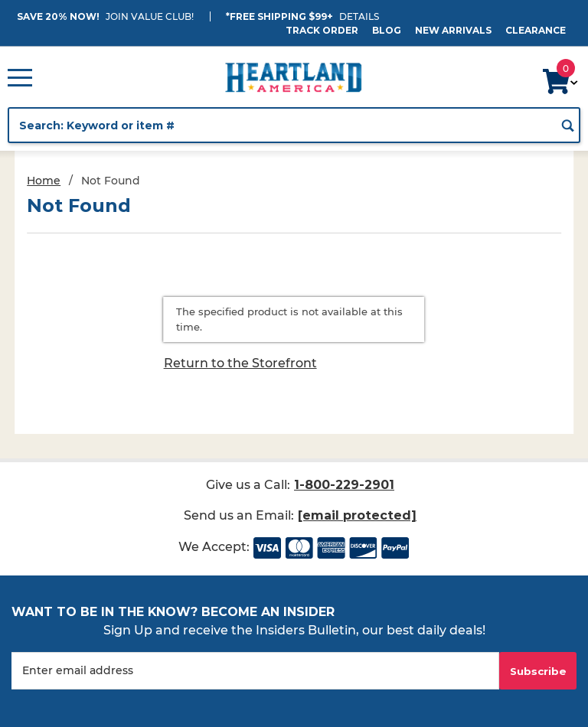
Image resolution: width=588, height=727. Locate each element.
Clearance (536, 30)
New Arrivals (453, 30)
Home (44, 181)
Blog (387, 30)
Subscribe (538, 671)
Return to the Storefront (240, 363)
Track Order (322, 30)
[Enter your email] (255, 671)
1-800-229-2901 (344, 485)
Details (359, 16)
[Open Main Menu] (20, 77)
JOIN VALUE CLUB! (150, 16)
